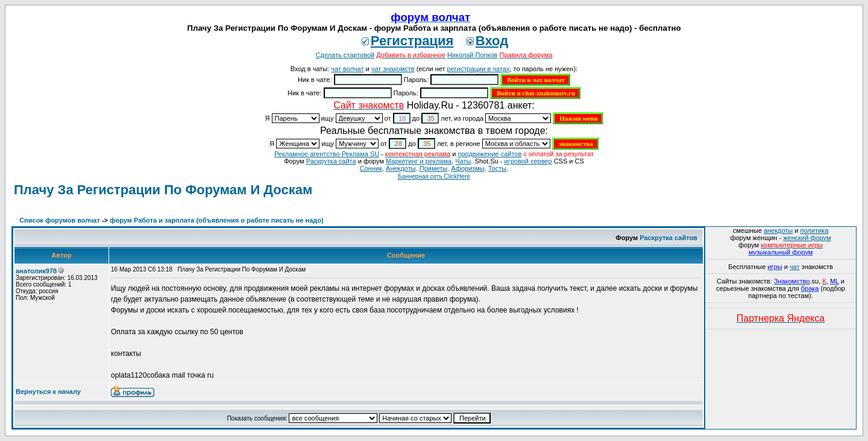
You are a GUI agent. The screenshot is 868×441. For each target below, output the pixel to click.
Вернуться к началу (48, 392)
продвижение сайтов (489, 154)
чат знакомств (393, 69)
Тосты (497, 168)
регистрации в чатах (479, 69)
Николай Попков (473, 55)
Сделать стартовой (345, 55)
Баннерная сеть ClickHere (434, 176)
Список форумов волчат (60, 220)
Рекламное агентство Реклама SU (327, 154)
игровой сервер (528, 161)
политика (815, 230)
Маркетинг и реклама (419, 161)
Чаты (463, 161)
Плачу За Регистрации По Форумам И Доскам (163, 190)
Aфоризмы (467, 168)
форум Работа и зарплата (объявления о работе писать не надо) (217, 220)
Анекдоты (401, 168)
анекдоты (778, 230)
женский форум (807, 238)
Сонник (371, 168)
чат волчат (347, 69)
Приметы (433, 168)
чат (795, 267)
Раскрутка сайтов (668, 238)
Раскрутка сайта (331, 161)
